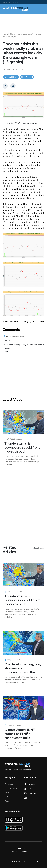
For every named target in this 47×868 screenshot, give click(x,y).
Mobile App (27, 851)
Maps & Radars (11, 788)
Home (5, 34)
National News (11, 77)
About (31, 848)
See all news (39, 548)
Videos (8, 797)
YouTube (29, 798)
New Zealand (27, 77)
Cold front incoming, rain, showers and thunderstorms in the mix (23, 668)
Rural (7, 801)
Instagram (30, 793)
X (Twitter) (30, 789)
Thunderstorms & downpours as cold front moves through (22, 448)
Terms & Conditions (17, 848)
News (13, 34)
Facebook (30, 784)
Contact (15, 851)
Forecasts (9, 784)
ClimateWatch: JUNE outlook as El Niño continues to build (19, 734)
